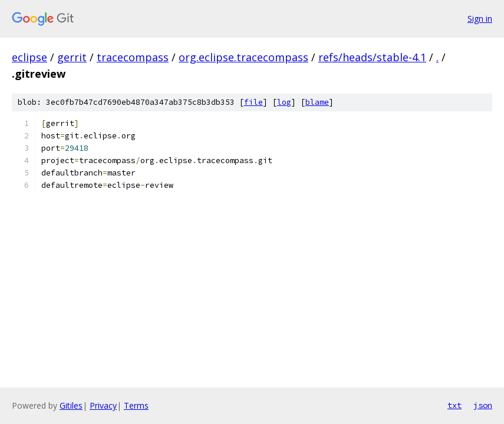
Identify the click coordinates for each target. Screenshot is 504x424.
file (253, 102)
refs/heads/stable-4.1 (372, 57)
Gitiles (71, 405)
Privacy (103, 405)
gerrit (72, 57)
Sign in (480, 19)
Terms (136, 405)
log (284, 102)
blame (317, 102)
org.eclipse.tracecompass (243, 57)
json (483, 405)
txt (454, 405)
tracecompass (133, 57)
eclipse (29, 57)
